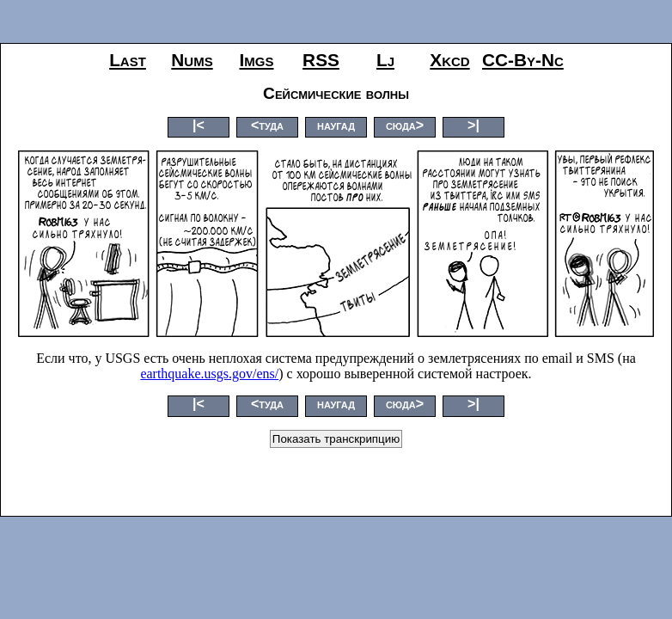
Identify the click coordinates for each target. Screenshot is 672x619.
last (128, 60)
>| (473, 125)
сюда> (405, 125)
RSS (321, 60)
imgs (257, 60)
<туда (267, 125)
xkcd (449, 60)
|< (199, 125)
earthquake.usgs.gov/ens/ (209, 374)
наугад (336, 125)
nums (192, 60)
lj (385, 60)
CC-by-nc (523, 60)
